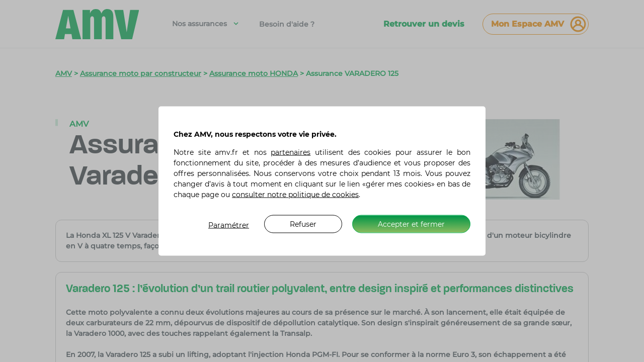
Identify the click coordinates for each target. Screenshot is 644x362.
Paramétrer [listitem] (229, 225)
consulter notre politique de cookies (295, 195)
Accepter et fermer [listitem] (411, 224)
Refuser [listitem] (303, 224)
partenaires (291, 152)
